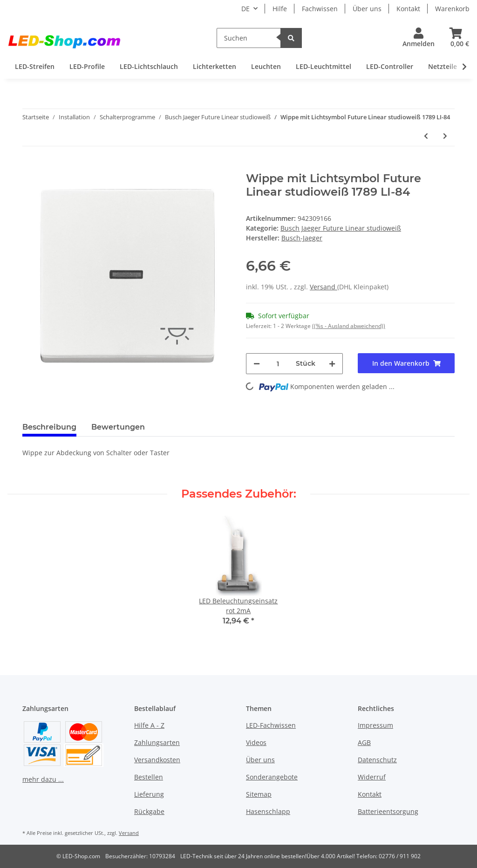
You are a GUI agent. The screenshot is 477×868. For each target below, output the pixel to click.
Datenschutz (377, 760)
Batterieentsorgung (388, 811)
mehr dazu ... (43, 779)
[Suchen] (249, 38)
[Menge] (278, 364)
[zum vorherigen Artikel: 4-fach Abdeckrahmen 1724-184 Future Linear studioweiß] (426, 136)
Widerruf (372, 777)
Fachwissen (320, 9)
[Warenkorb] (456, 38)
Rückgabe (149, 811)
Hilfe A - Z (149, 725)
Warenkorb (452, 9)
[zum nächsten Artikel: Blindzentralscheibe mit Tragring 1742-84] (445, 136)
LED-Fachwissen (271, 725)
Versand (324, 287)
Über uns (367, 9)
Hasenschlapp (268, 811)
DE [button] (245, 9)
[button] (419, 38)
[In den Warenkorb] (30, 167)
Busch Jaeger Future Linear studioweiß (341, 228)
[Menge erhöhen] (332, 364)
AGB (364, 742)
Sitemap (259, 794)
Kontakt (408, 9)
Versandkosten (157, 760)
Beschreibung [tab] (49, 427)
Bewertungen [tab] (118, 427)
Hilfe (280, 9)
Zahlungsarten (157, 742)
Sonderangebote (272, 777)
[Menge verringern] (257, 364)
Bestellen (149, 777)
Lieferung (149, 794)
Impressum (375, 725)
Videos (256, 742)
